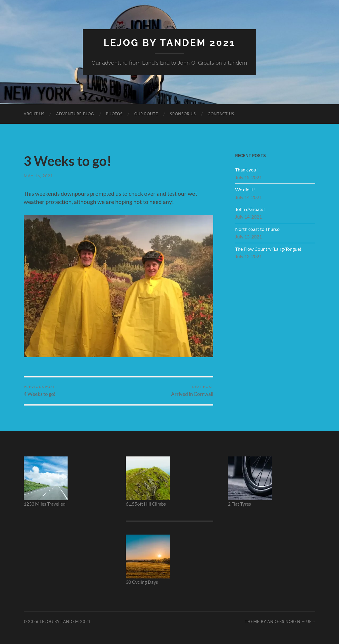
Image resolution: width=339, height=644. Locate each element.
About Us (34, 114)
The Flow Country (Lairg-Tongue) (268, 249)
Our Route (146, 114)
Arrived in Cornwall (192, 391)
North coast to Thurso (257, 229)
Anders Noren (284, 621)
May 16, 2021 (38, 176)
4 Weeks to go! (40, 391)
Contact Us (221, 114)
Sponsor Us (183, 114)
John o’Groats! (250, 209)
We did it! (245, 189)
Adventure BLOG (75, 114)
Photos (114, 114)
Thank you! (246, 170)
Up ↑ (311, 621)
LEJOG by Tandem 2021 (169, 43)
